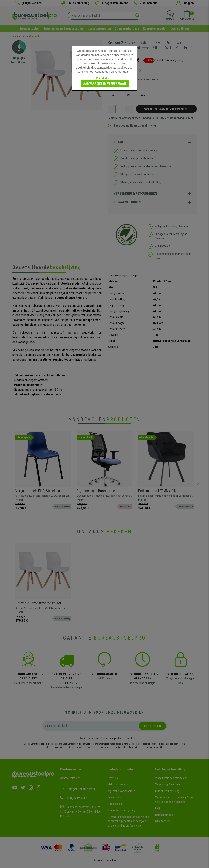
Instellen (103, 78)
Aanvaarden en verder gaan (105, 83)
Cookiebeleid (84, 68)
